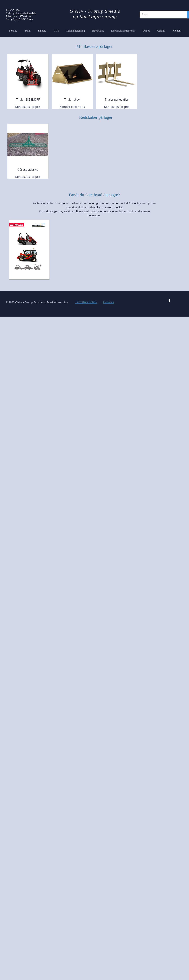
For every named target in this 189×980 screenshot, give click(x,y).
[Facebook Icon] (169, 301)
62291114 (14, 10)
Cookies (109, 302)
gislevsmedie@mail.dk (24, 13)
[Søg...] (161, 15)
